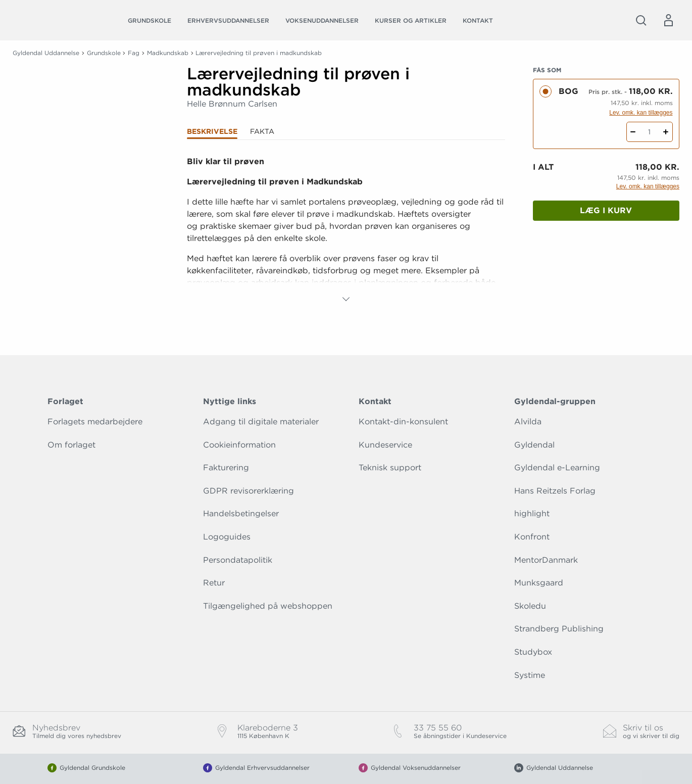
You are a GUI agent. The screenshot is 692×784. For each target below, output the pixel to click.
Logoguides (227, 537)
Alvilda (528, 422)
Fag (134, 53)
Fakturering (226, 468)
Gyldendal (534, 445)
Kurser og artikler (411, 20)
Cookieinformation (239, 445)
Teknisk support (390, 468)
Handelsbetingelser (241, 513)
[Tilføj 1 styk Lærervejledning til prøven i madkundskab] (666, 132)
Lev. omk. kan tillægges (641, 113)
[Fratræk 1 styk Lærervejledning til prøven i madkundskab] (633, 132)
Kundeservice (385, 445)
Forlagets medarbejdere (95, 422)
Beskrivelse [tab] (212, 131)
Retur (214, 583)
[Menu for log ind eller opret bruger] (668, 20)
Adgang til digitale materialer (261, 422)
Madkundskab (168, 53)
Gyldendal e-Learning (557, 468)
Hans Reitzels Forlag (555, 491)
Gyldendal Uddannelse (46, 53)
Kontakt (478, 20)
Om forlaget (71, 445)
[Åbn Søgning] (641, 20)
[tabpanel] (346, 230)
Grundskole (150, 20)
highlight (532, 513)
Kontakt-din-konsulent (403, 422)
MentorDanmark (546, 560)
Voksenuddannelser (322, 20)
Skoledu (530, 606)
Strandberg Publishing (559, 629)
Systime (530, 675)
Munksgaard (539, 583)
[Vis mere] (346, 299)
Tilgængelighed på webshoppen (268, 606)
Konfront (532, 537)
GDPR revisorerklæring (249, 491)
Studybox (533, 652)
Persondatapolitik (238, 560)
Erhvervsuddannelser (228, 20)
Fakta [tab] (262, 131)
